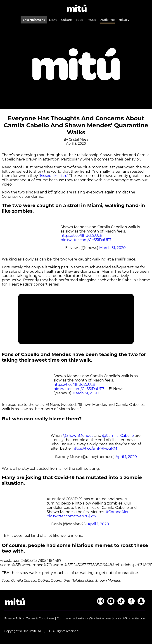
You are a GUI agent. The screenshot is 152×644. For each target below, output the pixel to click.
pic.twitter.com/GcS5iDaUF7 (86, 240)
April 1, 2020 (126, 457)
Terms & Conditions (40, 618)
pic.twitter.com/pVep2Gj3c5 (71, 516)
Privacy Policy (14, 618)
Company (64, 618)
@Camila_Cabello (118, 436)
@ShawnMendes (78, 436)
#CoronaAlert (118, 512)
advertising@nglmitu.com (92, 618)
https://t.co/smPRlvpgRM (95, 448)
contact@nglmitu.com (130, 618)
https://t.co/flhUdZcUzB (82, 236)
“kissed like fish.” (54, 176)
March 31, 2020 (113, 248)
